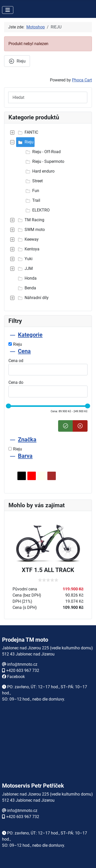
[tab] (48, 339)
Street (33, 181)
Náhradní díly (33, 298)
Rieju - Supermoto (44, 162)
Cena (24, 351)
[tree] (48, 215)
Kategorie (30, 335)
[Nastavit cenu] (66, 426)
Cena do (16, 382)
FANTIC (27, 132)
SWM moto (31, 230)
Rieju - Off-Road (42, 152)
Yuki (24, 259)
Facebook (16, 677)
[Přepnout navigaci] (8, 10)
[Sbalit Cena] (13, 351)
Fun (32, 191)
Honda (26, 278)
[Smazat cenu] (80, 426)
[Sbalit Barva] (13, 456)
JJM (25, 269)
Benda (26, 288)
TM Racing (30, 220)
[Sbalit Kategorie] (13, 335)
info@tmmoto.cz (22, 664)
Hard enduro (39, 171)
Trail (32, 200)
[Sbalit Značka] (13, 440)
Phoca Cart (82, 80)
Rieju (25, 142)
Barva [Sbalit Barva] (25, 456)
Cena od (16, 361)
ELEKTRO (37, 210)
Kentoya (28, 249)
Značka (27, 440)
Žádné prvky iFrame (48, 748)
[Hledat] (48, 97)
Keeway (28, 239)
